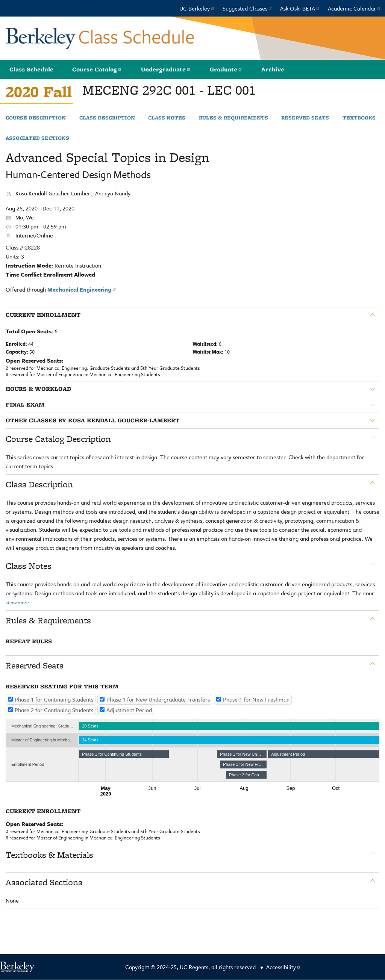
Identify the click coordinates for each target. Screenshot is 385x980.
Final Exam (25, 405)
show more (17, 602)
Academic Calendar (355, 8)
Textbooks (359, 118)
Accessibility (284, 967)
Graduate (226, 69)
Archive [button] (273, 69)
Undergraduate (166, 69)
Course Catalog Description (58, 439)
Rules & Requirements (233, 118)
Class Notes (167, 118)
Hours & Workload (38, 389)
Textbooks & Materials (49, 855)
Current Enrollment (43, 315)
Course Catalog (97, 69)
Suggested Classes (248, 8)
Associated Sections (37, 138)
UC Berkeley (197, 8)
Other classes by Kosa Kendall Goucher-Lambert (92, 420)
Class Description (107, 118)
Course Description (36, 118)
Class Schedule (31, 69)
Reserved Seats (305, 118)
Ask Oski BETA (300, 8)
